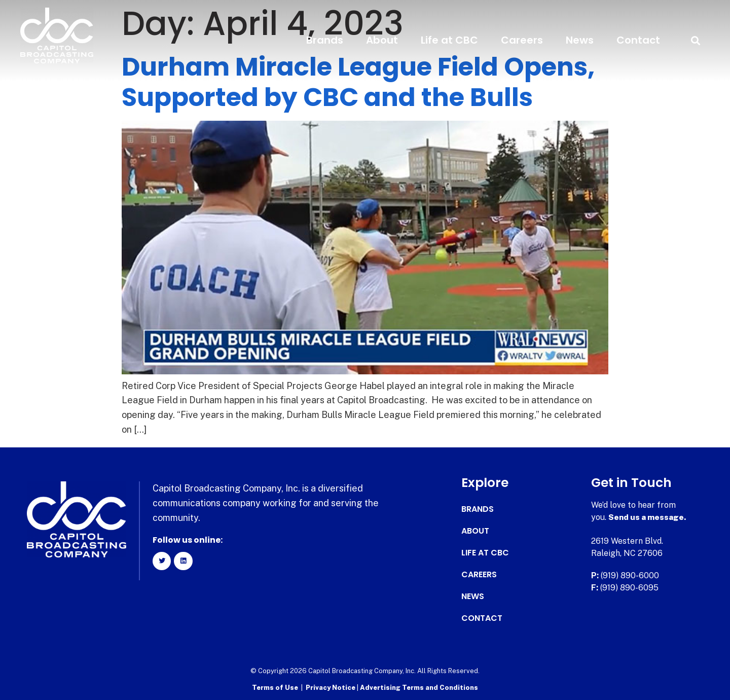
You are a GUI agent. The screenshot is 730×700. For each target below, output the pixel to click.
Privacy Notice (331, 688)
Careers (522, 40)
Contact (638, 40)
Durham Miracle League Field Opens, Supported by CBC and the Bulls (358, 82)
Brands (325, 40)
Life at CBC (449, 40)
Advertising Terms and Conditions (419, 688)
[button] (696, 40)
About (382, 40)
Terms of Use (275, 688)
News (580, 40)
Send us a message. (648, 517)
